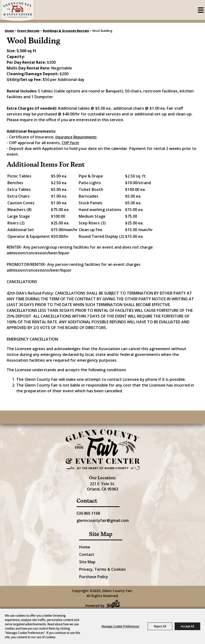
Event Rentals (28, 31)
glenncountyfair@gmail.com (103, 520)
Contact (87, 554)
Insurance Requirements (76, 137)
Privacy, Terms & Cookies (102, 569)
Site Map (87, 562)
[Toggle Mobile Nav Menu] (201, 10)
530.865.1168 (88, 513)
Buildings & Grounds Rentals (66, 31)
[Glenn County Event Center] (103, 450)
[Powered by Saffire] (113, 604)
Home (9, 31)
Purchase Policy (94, 577)
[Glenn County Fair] (18, 11)
